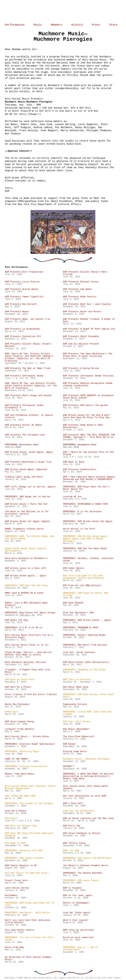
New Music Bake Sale (76, 687)
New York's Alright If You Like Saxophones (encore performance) (84, 577)
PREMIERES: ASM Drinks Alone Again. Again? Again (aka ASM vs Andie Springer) (86, 539)
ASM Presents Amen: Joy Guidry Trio (28, 319)
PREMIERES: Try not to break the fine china (29, 939)
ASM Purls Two (72, 826)
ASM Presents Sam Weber (78, 289)
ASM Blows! (70, 744)
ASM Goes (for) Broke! (77, 722)
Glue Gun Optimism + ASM (78, 613)
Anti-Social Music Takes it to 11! (27, 645)
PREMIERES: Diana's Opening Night (84, 635)
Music (38, 25)
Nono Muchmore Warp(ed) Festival (26, 662)
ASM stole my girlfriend (78, 930)
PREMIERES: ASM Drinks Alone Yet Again (88, 521)
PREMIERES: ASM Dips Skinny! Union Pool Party (88, 696)
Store (113, 25)
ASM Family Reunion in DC (21, 866)
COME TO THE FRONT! (17, 759)
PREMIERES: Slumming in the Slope (84, 670)
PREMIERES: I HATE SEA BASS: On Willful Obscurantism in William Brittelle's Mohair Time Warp (88, 776)
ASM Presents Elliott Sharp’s (85, 273)
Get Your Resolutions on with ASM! (85, 796)
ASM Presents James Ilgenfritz (24, 297)
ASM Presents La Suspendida (22, 329)
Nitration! (12, 818)
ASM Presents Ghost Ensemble (81, 337)
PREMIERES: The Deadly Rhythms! (83, 873)
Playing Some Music (75, 752)
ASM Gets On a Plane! (18, 687)
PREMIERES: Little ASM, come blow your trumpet (88, 713)
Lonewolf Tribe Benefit (20, 729)
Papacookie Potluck (75, 704)
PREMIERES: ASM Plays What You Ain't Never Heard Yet (86, 488)
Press (96, 25)
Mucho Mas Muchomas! (18, 704)
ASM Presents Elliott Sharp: (28, 345)
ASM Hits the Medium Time (21, 826)
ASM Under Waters (74, 568)
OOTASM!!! (69, 767)
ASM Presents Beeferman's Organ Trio (28, 462)
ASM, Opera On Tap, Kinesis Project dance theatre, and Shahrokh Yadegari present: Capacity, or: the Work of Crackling (29, 357)
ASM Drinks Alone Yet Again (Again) (28, 521)
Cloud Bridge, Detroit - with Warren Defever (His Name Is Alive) (28, 654)
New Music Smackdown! (76, 729)
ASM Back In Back (74, 462)
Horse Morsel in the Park (79, 529)
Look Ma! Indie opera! (77, 913)
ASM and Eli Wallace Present (81, 344)
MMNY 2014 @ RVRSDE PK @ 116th (24, 593)
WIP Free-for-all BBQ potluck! (82, 586)
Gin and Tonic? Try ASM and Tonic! (27, 873)
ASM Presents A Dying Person (81, 368)
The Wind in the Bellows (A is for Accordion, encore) (27, 513)
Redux (20, 774)
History (77, 25)
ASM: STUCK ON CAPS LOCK (20, 796)
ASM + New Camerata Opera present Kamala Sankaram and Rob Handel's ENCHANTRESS (89, 478)
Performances (15, 25)
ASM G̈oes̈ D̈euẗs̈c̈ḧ (73, 603)
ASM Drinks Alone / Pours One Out (26, 504)
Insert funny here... (18, 881)
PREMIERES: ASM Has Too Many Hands (85, 549)
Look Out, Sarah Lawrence (79, 652)
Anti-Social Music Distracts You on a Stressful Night (29, 636)
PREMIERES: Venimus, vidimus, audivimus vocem (88, 560)
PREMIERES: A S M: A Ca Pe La (24, 628)
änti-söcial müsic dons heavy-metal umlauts (86, 787)
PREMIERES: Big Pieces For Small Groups (30, 613)
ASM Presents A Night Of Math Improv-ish (89, 329)
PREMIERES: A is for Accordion (82, 512)
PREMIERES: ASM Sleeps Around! (24, 858)
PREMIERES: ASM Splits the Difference (87, 858)
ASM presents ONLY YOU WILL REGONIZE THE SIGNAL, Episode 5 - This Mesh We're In (89, 436)
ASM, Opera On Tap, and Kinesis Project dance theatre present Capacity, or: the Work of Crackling (31, 386)
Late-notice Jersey (17, 888)
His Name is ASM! (16, 843)
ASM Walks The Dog (16, 620)
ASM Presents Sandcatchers (80, 470)
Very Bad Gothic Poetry (20, 930)
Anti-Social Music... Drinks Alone (27, 737)
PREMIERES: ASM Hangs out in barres (28, 497)
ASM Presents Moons (17, 312)
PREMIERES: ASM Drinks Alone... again (87, 620)
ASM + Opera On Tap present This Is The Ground (88, 453)
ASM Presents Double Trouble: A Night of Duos (89, 320)
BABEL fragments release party (24, 529)
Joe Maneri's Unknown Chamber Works (86, 866)
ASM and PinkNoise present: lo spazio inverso (29, 416)
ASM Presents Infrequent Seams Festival (88, 376)
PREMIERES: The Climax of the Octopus (29, 804)
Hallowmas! (12, 895)
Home (63, 12)
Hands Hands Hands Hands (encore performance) (26, 550)
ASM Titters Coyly (74, 843)
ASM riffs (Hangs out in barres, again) (30, 487)
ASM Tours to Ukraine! (77, 680)
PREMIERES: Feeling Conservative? (26, 767)
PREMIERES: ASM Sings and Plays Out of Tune (30, 904)
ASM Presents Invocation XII (23, 337)
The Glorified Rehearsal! (79, 737)
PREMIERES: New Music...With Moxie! (28, 913)
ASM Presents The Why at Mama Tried (28, 368)
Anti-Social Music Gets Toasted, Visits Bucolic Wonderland (30, 787)
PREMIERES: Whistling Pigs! (22, 752)
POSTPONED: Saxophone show (80, 445)
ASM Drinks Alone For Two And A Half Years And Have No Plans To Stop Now (86, 416)
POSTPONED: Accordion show (22, 445)
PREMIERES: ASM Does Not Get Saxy (26, 586)
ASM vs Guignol (72, 888)
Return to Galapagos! (76, 903)
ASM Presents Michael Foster (81, 282)
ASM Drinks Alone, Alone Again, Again (29, 452)
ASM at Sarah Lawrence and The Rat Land (88, 818)
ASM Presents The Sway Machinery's (88, 355)
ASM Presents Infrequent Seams (24, 376)
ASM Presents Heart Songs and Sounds (28, 396)
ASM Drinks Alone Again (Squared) (26, 470)
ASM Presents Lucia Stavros (22, 282)
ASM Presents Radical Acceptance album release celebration (88, 385)
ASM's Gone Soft (73, 804)
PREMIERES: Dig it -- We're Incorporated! (80, 949)
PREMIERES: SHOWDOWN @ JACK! (81, 628)
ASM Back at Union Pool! (20, 680)
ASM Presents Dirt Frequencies (24, 272)
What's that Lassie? (76, 920)
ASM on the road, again (78, 895)
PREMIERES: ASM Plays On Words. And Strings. (86, 594)
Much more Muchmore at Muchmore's (26, 558)
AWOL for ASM (71, 851)
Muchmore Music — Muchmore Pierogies (86, 759)
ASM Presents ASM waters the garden (86, 405)
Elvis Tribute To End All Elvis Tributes (31, 695)
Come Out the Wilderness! (79, 811)
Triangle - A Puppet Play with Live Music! (28, 671)
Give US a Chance (16, 811)
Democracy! (12, 712)
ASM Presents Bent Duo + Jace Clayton (87, 304)
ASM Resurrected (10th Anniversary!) (86, 662)
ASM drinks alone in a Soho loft (26, 568)
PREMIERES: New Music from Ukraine (85, 645)
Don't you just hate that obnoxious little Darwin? (28, 921)
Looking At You (72, 497)
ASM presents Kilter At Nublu (24, 425)
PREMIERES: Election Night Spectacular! (30, 744)
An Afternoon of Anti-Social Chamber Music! (28, 958)
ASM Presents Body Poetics (80, 297)
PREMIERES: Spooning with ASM (24, 851)
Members (57, 25)
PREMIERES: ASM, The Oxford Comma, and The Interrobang (30, 538)
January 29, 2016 (74, 551)
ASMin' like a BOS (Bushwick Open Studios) (26, 604)
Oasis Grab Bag (14, 947)
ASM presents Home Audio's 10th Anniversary (83, 426)
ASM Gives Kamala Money (20, 722)
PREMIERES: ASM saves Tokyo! (81, 881)
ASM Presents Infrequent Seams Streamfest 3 (24, 407)
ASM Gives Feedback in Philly (81, 833)
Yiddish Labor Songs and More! (24, 477)
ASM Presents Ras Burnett (21, 304)
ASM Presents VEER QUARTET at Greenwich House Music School (88, 397)
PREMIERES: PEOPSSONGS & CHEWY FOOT (86, 504)
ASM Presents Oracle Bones (22, 289)
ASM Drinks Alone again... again (26, 576)
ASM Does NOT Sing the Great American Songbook (29, 835)
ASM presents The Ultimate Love (25, 435)
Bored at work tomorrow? (78, 938)
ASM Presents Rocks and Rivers (82, 312)
